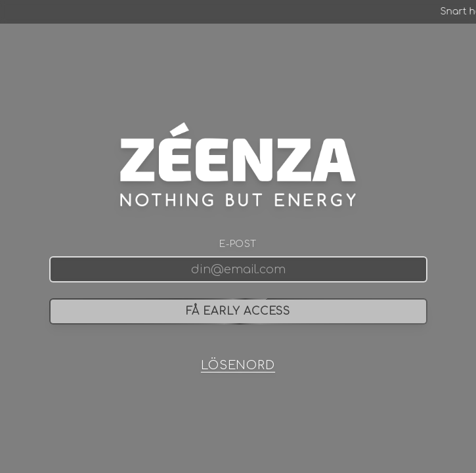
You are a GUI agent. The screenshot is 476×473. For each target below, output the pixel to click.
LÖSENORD (238, 365)
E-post (238, 244)
